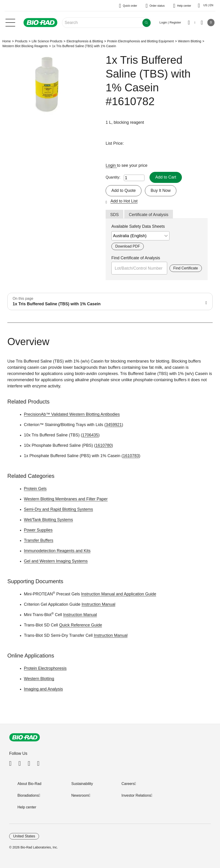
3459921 (114, 425)
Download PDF (128, 246)
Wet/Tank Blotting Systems (48, 520)
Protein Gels (35, 489)
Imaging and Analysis (43, 689)
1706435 (90, 435)
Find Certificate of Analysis (136, 258)
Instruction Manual (98, 604)
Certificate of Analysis (149, 215)
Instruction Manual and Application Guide (119, 594)
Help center (27, 807)
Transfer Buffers (39, 540)
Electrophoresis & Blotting (85, 41)
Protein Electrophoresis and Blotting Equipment (140, 41)
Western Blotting (190, 41)
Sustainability (82, 784)
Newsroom (80, 795)
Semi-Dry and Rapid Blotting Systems (58, 509)
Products (21, 41)
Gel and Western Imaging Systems (56, 561)
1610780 (104, 445)
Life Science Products (47, 41)
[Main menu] (10, 22)
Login (111, 165)
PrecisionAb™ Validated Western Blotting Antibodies (72, 414)
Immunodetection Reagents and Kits (57, 551)
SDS (114, 215)
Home (7, 41)
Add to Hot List (124, 201)
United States (24, 836)
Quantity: (113, 177)
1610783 (131, 456)
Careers (128, 784)
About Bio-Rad (29, 784)
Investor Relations (136, 795)
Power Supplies (38, 530)
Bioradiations (28, 795)
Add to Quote (124, 190)
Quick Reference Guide (80, 625)
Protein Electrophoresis (45, 668)
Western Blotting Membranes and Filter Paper (66, 499)
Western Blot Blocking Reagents (25, 46)
